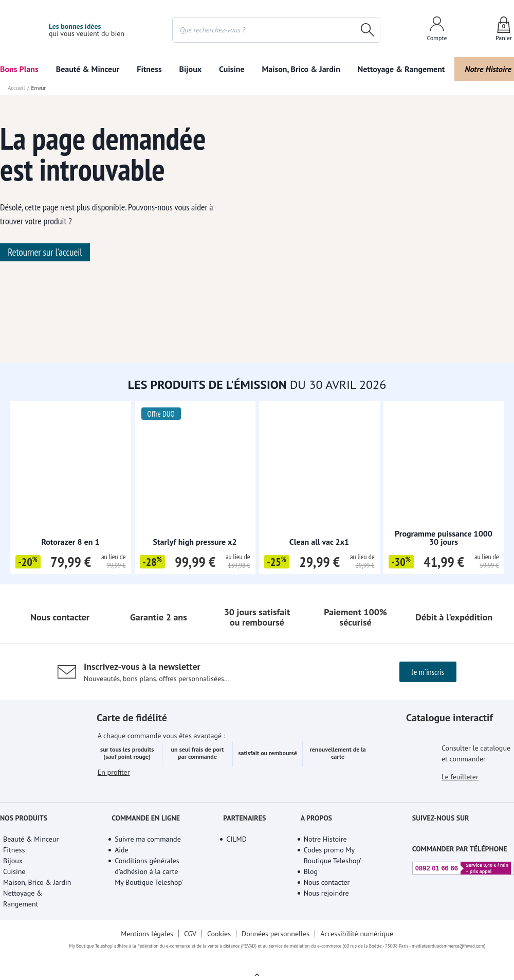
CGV (189, 970)
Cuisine (231, 69)
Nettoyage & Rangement (398, 69)
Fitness (150, 69)
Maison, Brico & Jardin (298, 69)
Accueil (16, 88)
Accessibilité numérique (359, 970)
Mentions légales (146, 970)
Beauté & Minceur (88, 69)
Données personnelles (277, 970)
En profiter (114, 823)
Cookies (219, 970)
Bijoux (191, 69)
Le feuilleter (461, 815)
